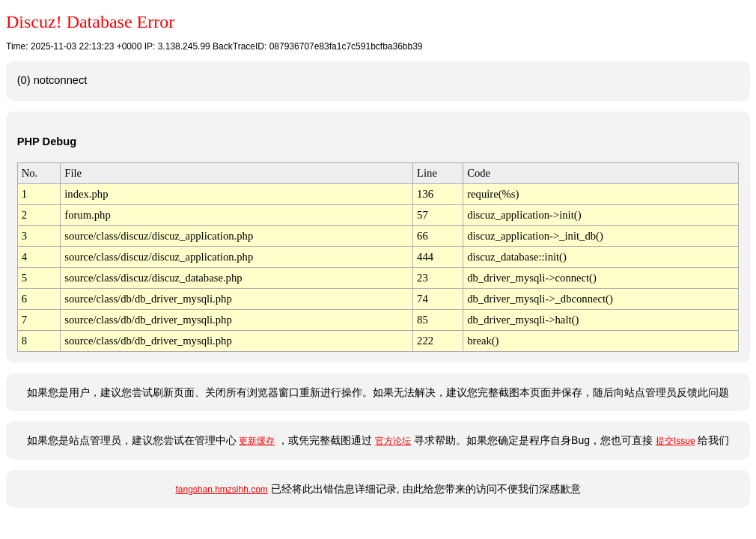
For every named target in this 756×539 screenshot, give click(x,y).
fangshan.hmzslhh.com (221, 490)
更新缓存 (257, 441)
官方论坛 (393, 441)
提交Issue (676, 441)
